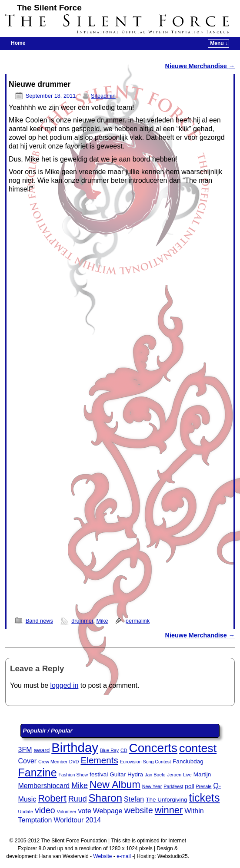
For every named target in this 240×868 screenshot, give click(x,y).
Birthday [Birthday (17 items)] (75, 748)
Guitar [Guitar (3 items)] (118, 774)
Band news (39, 621)
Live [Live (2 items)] (187, 775)
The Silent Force (49, 8)
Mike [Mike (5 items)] (80, 785)
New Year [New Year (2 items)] (152, 786)
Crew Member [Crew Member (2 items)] (53, 762)
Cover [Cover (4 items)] (27, 761)
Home (18, 43)
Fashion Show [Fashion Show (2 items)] (73, 775)
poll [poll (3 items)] (189, 786)
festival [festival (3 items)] (99, 774)
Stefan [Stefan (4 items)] (134, 799)
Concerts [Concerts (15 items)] (153, 748)
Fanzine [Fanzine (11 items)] (38, 772)
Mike (102, 621)
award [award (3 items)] (42, 750)
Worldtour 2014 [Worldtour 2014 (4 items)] (77, 820)
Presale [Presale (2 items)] (203, 786)
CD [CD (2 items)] (124, 750)
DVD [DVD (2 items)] (74, 762)
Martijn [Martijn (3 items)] (202, 774)
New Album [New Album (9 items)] (115, 785)
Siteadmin (103, 96)
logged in (65, 685)
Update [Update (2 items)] (26, 812)
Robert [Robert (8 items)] (52, 798)
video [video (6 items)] (45, 810)
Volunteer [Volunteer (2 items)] (67, 812)
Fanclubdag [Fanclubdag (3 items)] (188, 761)
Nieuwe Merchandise (200, 66)
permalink (138, 621)
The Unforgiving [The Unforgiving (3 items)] (166, 800)
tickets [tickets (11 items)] (205, 798)
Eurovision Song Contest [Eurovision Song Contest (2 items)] (145, 762)
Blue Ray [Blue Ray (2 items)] (109, 750)
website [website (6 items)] (139, 810)
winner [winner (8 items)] (169, 810)
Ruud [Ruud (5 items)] (78, 799)
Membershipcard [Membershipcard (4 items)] (44, 786)
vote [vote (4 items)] (85, 811)
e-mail (124, 856)
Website (102, 856)
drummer (82, 621)
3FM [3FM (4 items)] (25, 750)
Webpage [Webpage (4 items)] (108, 811)
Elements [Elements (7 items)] (100, 760)
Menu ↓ (219, 43)
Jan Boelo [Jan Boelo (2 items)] (155, 775)
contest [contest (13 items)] (198, 748)
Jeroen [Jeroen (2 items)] (174, 775)
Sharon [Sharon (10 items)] (106, 798)
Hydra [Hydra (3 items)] (135, 774)
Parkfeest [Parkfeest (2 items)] (173, 786)
